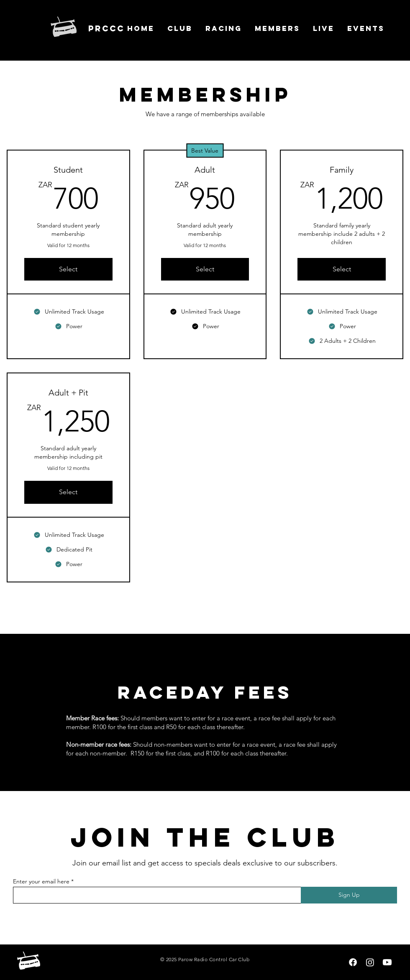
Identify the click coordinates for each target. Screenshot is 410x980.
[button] (180, 28)
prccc (106, 28)
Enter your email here (41, 881)
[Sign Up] (349, 895)
